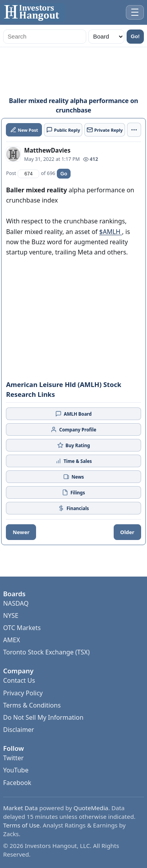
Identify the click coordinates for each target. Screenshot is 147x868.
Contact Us (19, 680)
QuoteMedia (91, 808)
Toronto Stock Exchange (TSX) (46, 652)
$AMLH (111, 232)
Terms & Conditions (32, 705)
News (73, 477)
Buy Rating (74, 445)
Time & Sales (74, 461)
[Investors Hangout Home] (33, 12)
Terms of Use (21, 825)
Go (64, 174)
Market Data (20, 808)
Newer (21, 532)
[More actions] (134, 130)
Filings (73, 492)
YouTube (16, 770)
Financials (73, 508)
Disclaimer (19, 730)
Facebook (17, 783)
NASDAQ (16, 603)
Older (127, 532)
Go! (135, 36)
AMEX (12, 640)
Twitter (13, 758)
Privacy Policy (23, 693)
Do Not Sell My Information (43, 717)
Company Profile (73, 429)
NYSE (11, 616)
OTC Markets (22, 628)
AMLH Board (73, 414)
